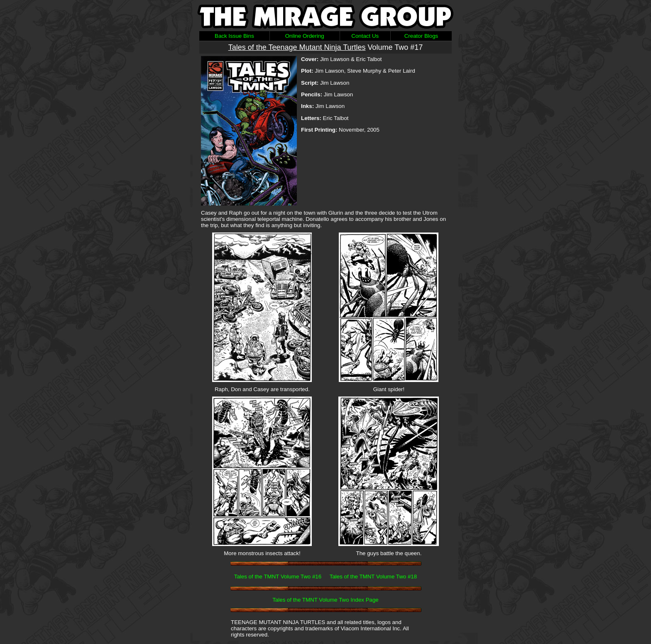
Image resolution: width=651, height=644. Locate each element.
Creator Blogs (421, 36)
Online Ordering (305, 36)
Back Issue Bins (234, 36)
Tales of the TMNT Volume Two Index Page (325, 600)
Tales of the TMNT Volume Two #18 (373, 577)
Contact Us (365, 36)
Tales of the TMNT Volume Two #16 (278, 577)
